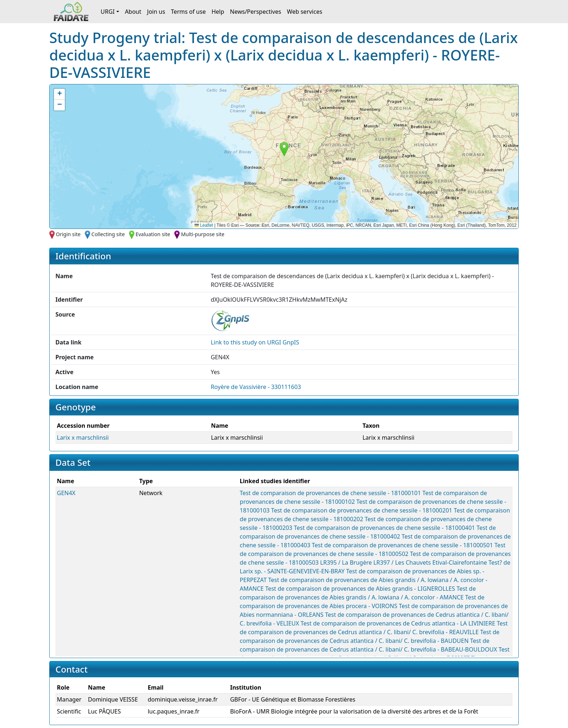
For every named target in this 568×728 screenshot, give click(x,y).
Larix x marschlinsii (83, 438)
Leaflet (204, 225)
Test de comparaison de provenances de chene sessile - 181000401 (384, 528)
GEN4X (66, 493)
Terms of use (188, 12)
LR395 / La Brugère (346, 562)
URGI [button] (108, 12)
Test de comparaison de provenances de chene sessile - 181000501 (402, 545)
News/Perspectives (256, 12)
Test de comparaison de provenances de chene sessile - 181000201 (362, 510)
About (133, 12)
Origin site (68, 234)
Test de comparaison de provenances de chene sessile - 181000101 (330, 493)
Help (218, 12)
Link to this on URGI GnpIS (255, 342)
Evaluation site (153, 234)
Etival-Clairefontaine (460, 562)
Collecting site (108, 234)
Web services (305, 12)
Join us (156, 12)
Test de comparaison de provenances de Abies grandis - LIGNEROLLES (360, 589)
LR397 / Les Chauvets (402, 562)
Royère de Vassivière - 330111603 (256, 387)
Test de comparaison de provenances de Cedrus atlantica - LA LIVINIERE (398, 623)
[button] (284, 149)
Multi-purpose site (203, 234)
